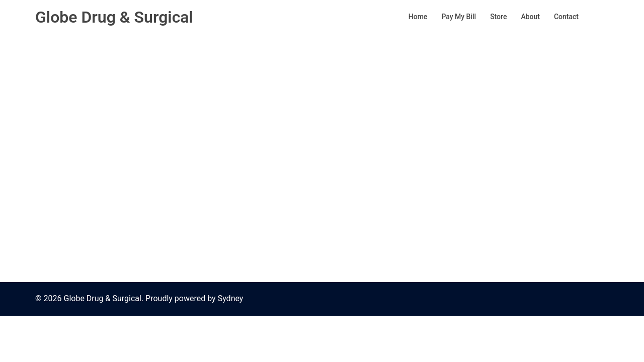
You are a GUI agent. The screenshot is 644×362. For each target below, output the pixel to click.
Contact (566, 17)
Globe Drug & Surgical (114, 17)
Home (418, 17)
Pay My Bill (459, 17)
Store (498, 17)
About (530, 17)
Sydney (231, 298)
